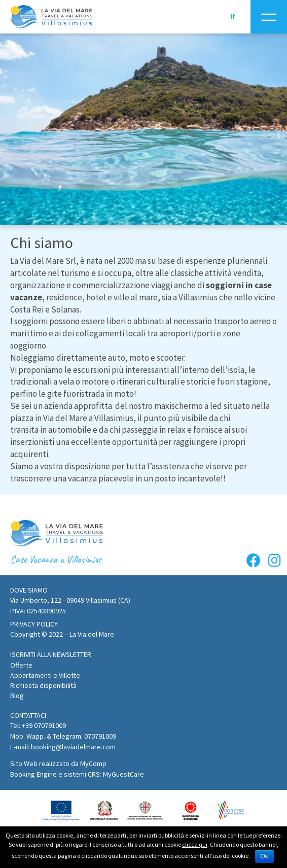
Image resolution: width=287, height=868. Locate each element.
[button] (51, 655)
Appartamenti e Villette (45, 675)
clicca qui (195, 845)
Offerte (21, 665)
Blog (17, 696)
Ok (264, 856)
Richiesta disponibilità (43, 685)
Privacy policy (34, 624)
